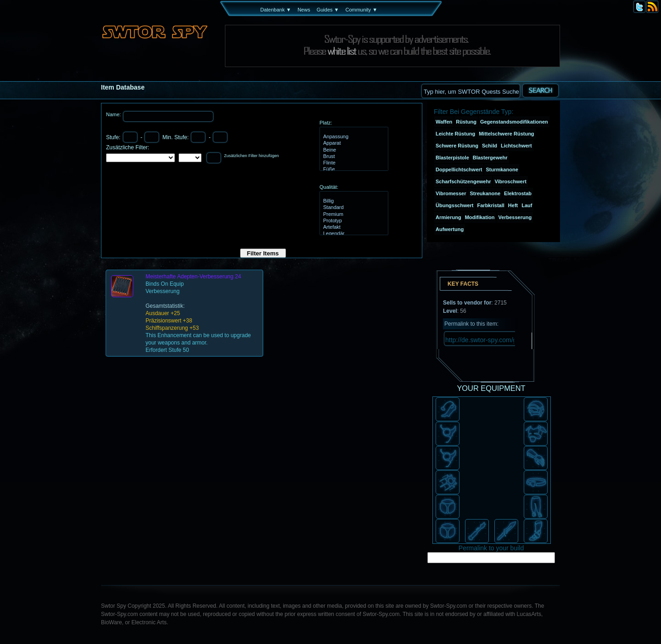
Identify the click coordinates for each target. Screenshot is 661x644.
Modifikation (480, 217)
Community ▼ (361, 10)
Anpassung (353, 137)
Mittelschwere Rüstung (506, 134)
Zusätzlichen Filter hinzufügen (252, 156)
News (304, 10)
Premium (353, 215)
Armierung (448, 217)
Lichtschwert (516, 146)
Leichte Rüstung (455, 134)
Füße (353, 169)
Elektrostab (518, 193)
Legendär (353, 234)
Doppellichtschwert (459, 169)
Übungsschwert (455, 205)
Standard (353, 208)
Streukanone (485, 193)
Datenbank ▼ (276, 10)
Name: (114, 114)
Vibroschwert (510, 181)
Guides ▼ (328, 10)
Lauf (527, 205)
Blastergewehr (490, 158)
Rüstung (466, 122)
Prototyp (353, 221)
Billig (353, 201)
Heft (513, 205)
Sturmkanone (502, 169)
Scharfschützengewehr (463, 181)
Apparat (353, 143)
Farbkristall (491, 205)
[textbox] (471, 91)
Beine (353, 150)
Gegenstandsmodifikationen (514, 122)
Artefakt (353, 227)
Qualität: (329, 187)
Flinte (353, 163)
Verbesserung (515, 217)
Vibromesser (451, 193)
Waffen (444, 122)
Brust (353, 157)
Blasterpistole (452, 158)
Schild (490, 146)
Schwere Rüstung (457, 146)
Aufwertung (450, 229)
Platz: (326, 123)
